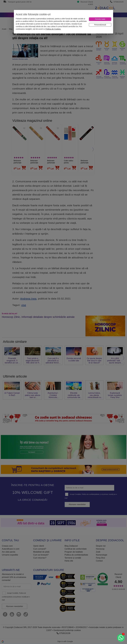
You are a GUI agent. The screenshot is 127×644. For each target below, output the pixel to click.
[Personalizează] (100, 25)
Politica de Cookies (53, 29)
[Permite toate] (100, 19)
